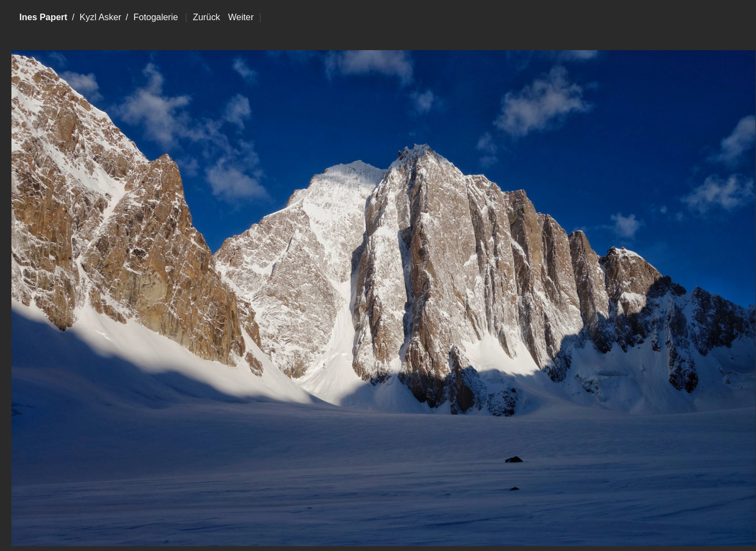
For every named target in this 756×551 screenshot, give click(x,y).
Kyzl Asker (100, 17)
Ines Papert (43, 17)
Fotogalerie (156, 17)
